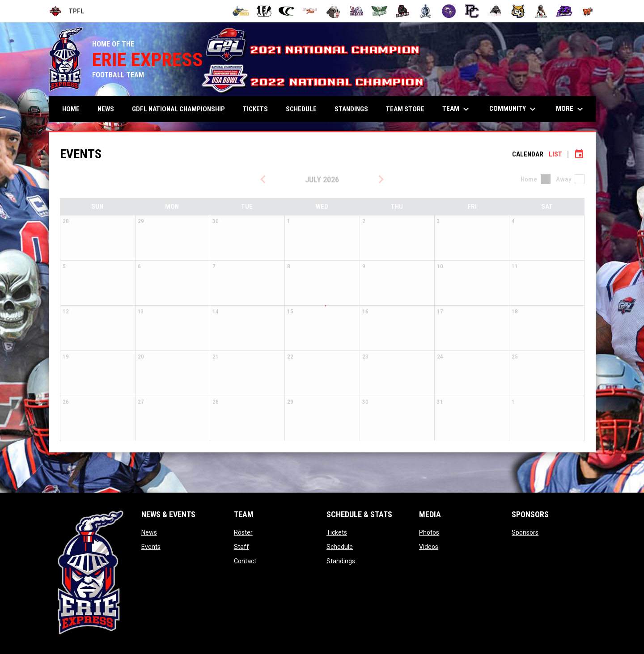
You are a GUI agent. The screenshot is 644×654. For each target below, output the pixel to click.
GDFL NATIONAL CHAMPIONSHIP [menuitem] (178, 109)
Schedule (340, 547)
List (555, 154)
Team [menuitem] (457, 109)
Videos (429, 547)
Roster (243, 532)
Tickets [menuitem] (255, 109)
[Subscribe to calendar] (579, 154)
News (149, 532)
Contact (245, 561)
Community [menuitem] (514, 109)
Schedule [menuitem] (301, 109)
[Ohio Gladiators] (426, 11)
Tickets (337, 532)
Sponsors (525, 532)
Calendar (528, 154)
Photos (429, 532)
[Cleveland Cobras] (287, 11)
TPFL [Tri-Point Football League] (66, 11)
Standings (341, 561)
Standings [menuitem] (351, 109)
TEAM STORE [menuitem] (405, 109)
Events (151, 547)
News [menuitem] (106, 109)
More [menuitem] (571, 109)
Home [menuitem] (71, 109)
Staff (241, 547)
